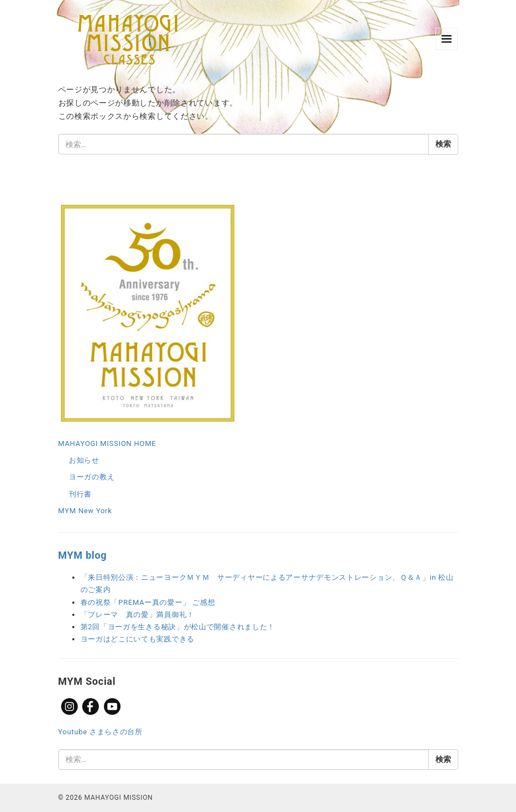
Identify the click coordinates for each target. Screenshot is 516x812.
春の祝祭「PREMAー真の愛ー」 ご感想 (148, 602)
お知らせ (84, 460)
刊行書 (80, 494)
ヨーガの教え (92, 477)
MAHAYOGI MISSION (119, 798)
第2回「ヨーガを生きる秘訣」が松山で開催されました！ (178, 627)
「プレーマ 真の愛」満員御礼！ (138, 615)
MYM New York (85, 511)
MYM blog (83, 555)
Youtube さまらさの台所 (101, 732)
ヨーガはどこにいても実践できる (138, 639)
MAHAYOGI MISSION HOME (107, 443)
